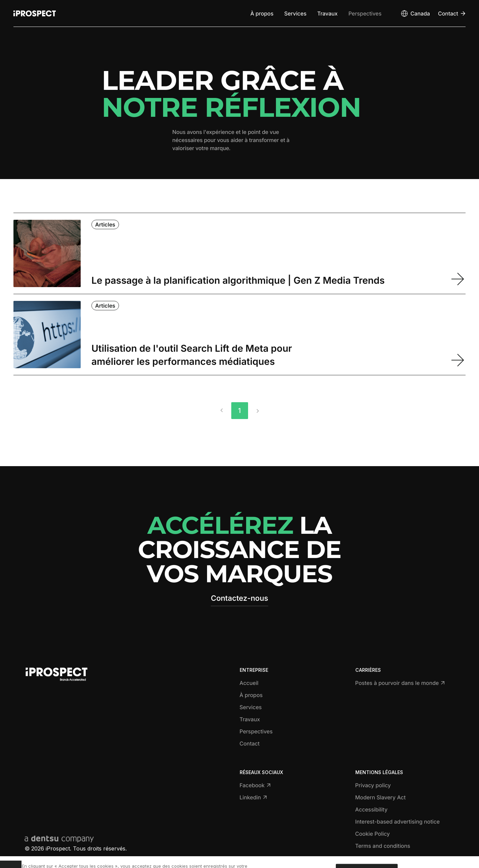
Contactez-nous (239, 598)
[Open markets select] (415, 13)
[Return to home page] (35, 13)
